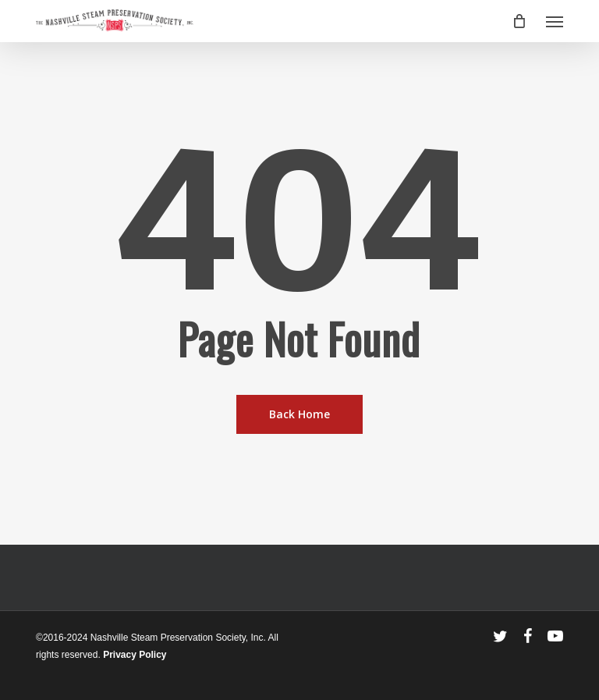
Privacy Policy (135, 655)
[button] (555, 21)
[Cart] (519, 21)
